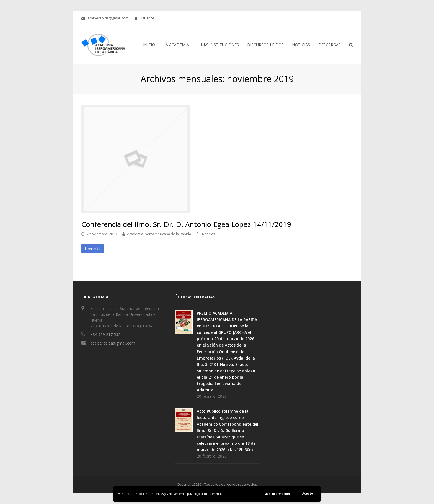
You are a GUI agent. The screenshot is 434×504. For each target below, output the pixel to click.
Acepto (308, 493)
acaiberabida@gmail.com (113, 343)
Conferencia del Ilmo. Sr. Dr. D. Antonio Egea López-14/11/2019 (186, 224)
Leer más (93, 249)
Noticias (209, 234)
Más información (277, 494)
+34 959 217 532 (105, 334)
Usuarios (147, 18)
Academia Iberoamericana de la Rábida (159, 234)
